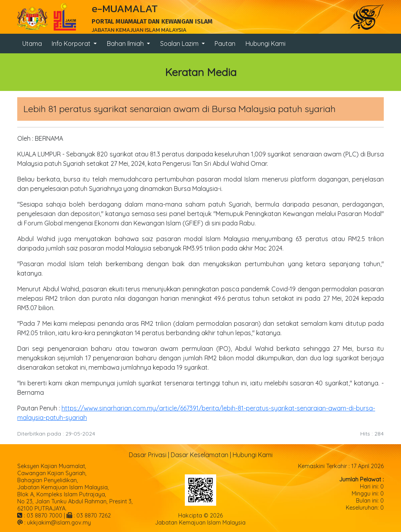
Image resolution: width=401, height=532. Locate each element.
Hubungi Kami (266, 44)
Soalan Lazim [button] (180, 44)
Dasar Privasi (148, 455)
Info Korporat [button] (72, 44)
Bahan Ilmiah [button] (126, 44)
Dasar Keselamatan (200, 455)
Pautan (225, 44)
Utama (32, 44)
